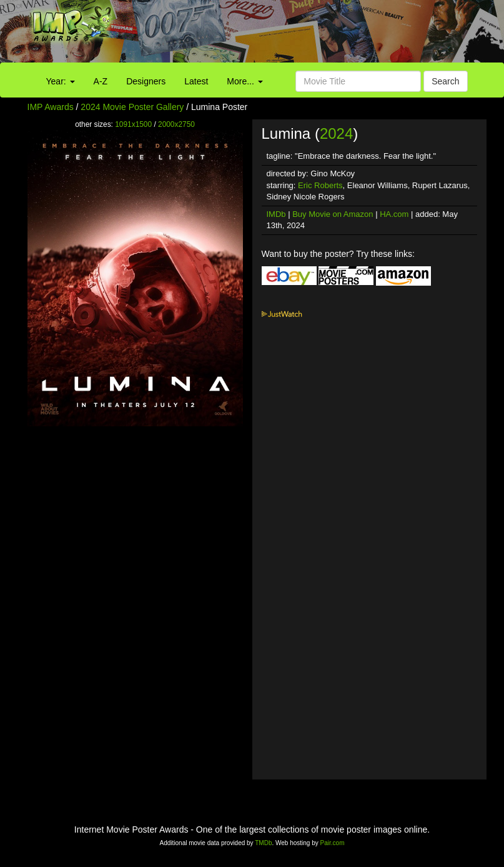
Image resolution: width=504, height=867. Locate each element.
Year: (61, 81)
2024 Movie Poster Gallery (132, 107)
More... (245, 81)
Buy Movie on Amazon (333, 214)
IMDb (276, 214)
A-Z (101, 81)
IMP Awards (51, 107)
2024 (336, 133)
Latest (196, 81)
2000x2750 (176, 124)
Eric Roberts (320, 185)
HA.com (394, 214)
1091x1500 (133, 124)
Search (445, 81)
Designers (146, 81)
